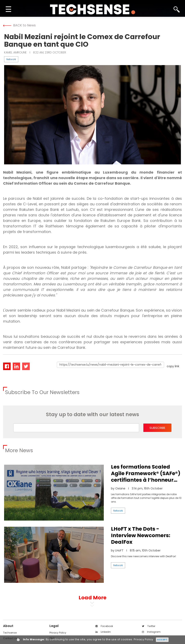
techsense (10, 633)
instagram (151, 632)
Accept (162, 639)
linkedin (103, 632)
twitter (149, 626)
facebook (104, 626)
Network (11, 59)
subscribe (157, 428)
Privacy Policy (58, 633)
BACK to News (19, 25)
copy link (173, 366)
